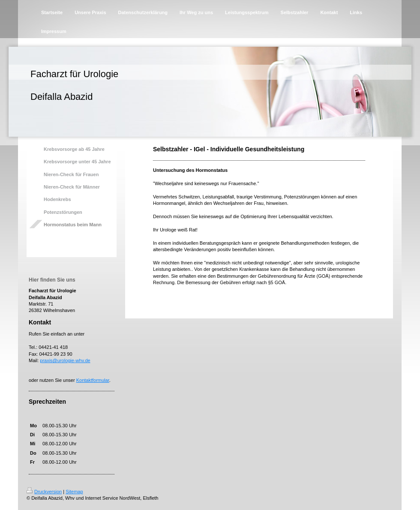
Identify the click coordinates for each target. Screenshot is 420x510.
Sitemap (74, 492)
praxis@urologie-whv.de (65, 360)
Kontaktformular (93, 380)
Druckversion (44, 492)
